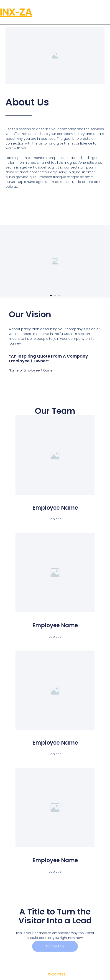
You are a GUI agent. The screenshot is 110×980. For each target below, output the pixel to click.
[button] (51, 296)
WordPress (57, 974)
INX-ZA (16, 12)
